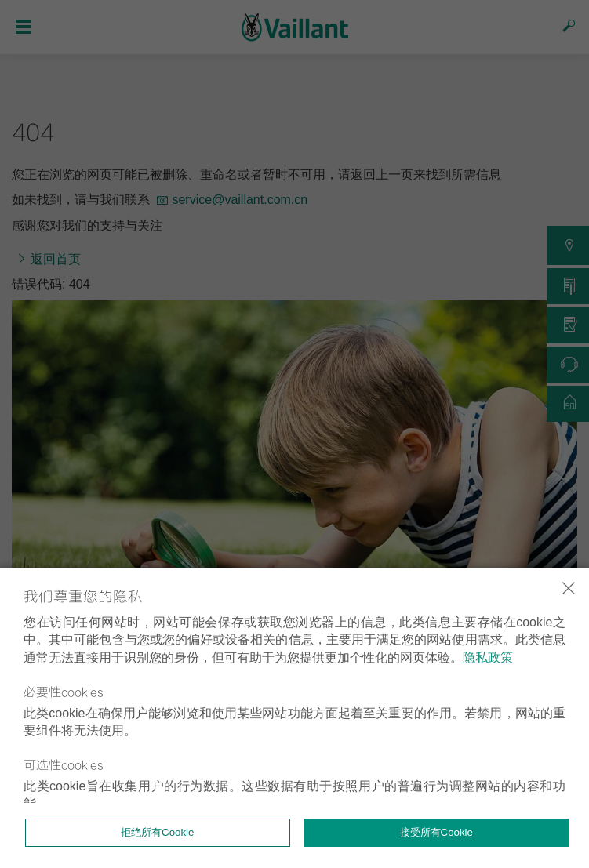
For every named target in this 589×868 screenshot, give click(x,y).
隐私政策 (488, 657)
